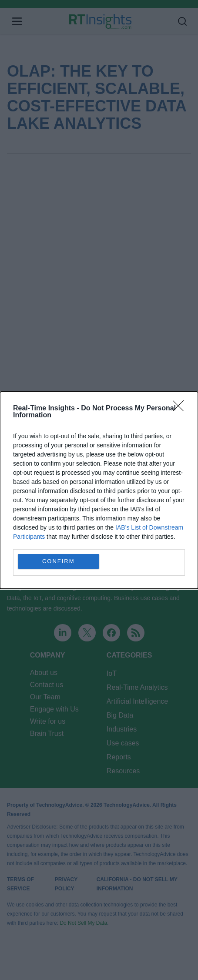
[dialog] (99, 490)
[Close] (181, 409)
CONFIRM (59, 561)
